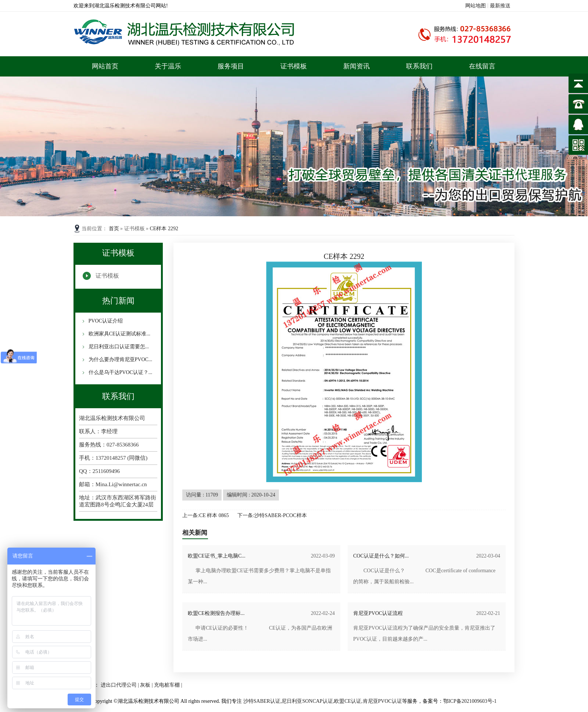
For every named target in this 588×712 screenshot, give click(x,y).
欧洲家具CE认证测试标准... (119, 334)
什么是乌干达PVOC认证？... (120, 372)
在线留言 (482, 66)
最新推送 (500, 6)
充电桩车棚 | (168, 685)
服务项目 (231, 66)
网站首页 (105, 66)
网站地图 (476, 6)
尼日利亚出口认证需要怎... (118, 347)
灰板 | (147, 685)
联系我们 (419, 66)
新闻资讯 (356, 66)
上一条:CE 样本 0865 (206, 515)
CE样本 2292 (164, 229)
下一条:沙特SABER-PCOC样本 (272, 515)
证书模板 (294, 66)
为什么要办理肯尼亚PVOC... (120, 359)
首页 (115, 229)
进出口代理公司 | (121, 685)
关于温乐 (168, 66)
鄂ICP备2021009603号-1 (470, 701)
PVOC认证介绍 (105, 321)
